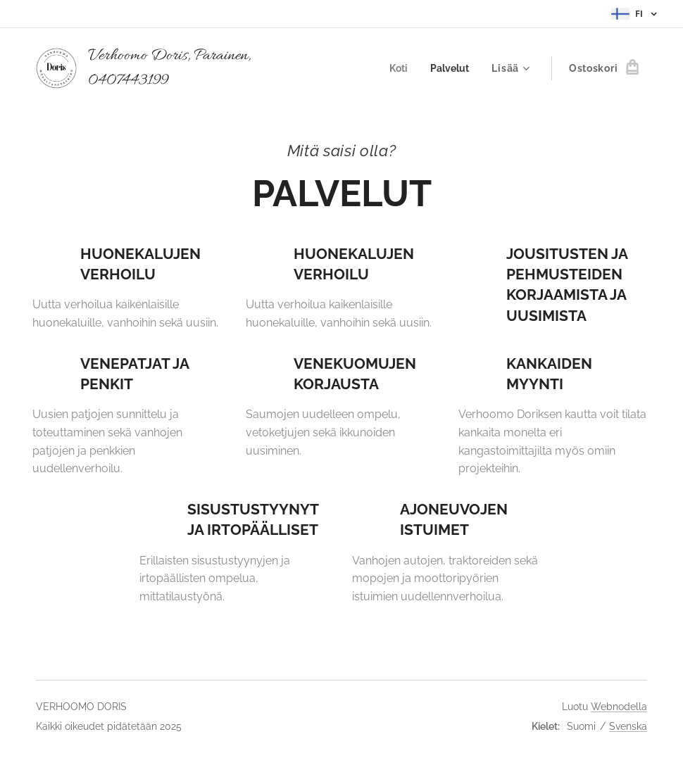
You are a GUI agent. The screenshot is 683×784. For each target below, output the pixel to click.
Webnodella (619, 707)
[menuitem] (398, 68)
